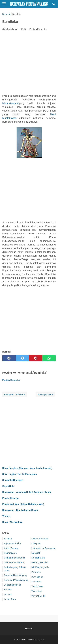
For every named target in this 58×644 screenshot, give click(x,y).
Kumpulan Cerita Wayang (33, 640)
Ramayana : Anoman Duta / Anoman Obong (27, 492)
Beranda (29, 629)
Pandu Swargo (10, 498)
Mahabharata (38, 558)
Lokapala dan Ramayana (43, 548)
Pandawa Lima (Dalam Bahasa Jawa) (23, 504)
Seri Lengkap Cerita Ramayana (20, 474)
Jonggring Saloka (12, 585)
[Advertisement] (29, 63)
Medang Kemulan (40, 562)
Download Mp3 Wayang (15, 575)
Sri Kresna (36, 582)
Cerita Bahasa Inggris (14, 558)
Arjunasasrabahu (12, 543)
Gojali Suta (8, 486)
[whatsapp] (49, 358)
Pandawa (36, 572)
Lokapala (36, 543)
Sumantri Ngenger (13, 480)
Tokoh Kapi (37, 591)
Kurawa (8, 590)
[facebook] (9, 358)
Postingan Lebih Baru (15, 394)
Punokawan (37, 577)
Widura (6, 516)
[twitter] (22, 358)
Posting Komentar (38, 29)
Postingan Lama (45, 394)
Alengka (8, 539)
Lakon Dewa (10, 599)
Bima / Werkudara (12, 522)
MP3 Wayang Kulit (40, 567)
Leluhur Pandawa (40, 539)
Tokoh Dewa (37, 586)
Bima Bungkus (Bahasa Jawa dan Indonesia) (27, 468)
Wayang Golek (38, 596)
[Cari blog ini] (54, 4)
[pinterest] (36, 358)
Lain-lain (8, 594)
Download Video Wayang (16, 580)
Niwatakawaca (10, 103)
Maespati (36, 553)
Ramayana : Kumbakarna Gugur (20, 510)
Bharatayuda (10, 553)
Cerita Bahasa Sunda (14, 562)
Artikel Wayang (11, 548)
